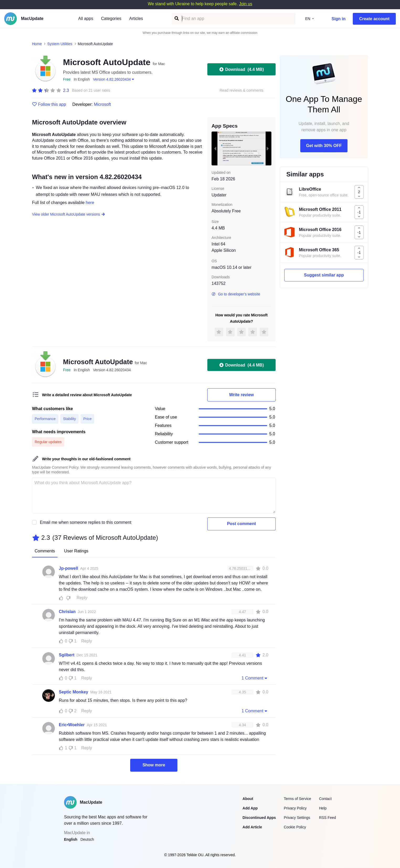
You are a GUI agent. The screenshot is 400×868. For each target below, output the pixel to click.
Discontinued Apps (259, 818)
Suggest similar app (324, 275)
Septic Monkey (73, 692)
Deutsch (87, 839)
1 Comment (255, 678)
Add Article (252, 827)
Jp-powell (69, 568)
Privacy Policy (295, 808)
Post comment (241, 524)
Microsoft (102, 104)
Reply (82, 598)
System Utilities (60, 44)
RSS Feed (327, 818)
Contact (325, 799)
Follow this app (49, 104)
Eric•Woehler (72, 725)
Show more (154, 765)
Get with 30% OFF (324, 146)
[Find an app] (176, 19)
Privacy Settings (297, 818)
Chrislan (67, 612)
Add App (250, 808)
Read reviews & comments (242, 90)
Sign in (338, 19)
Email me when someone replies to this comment (86, 522)
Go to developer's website (236, 294)
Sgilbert (67, 655)
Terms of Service (297, 799)
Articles (136, 19)
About (248, 799)
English (71, 839)
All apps (86, 19)
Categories (111, 19)
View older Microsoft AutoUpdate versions (69, 214)
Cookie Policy (295, 827)
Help (323, 808)
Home (37, 44)
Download (241, 69)
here (90, 203)
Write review (241, 395)
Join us (246, 4)
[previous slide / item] (215, 148)
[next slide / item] (268, 148)
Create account (374, 19)
